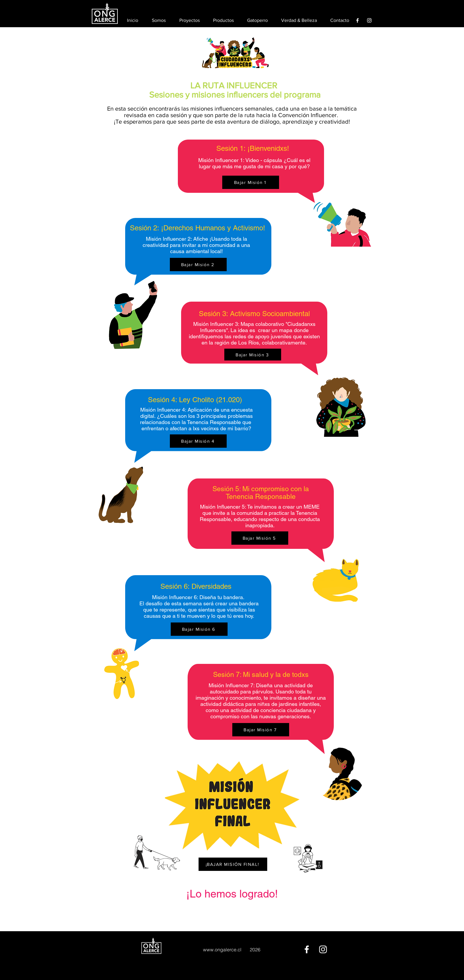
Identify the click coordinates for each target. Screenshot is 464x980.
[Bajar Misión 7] (261, 730)
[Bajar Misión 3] (253, 355)
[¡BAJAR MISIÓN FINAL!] (233, 864)
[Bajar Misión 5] (260, 538)
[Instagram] (369, 20)
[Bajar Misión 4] (198, 441)
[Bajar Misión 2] (198, 265)
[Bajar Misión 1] (251, 182)
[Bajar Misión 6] (199, 629)
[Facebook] (357, 20)
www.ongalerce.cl (222, 950)
